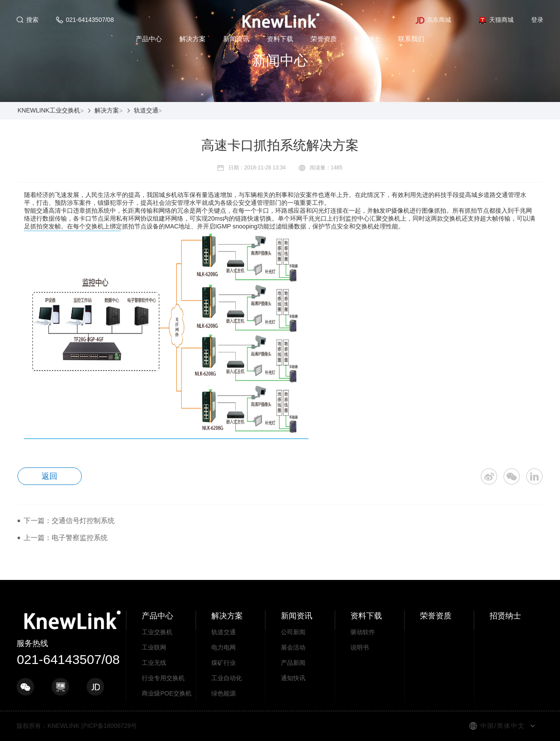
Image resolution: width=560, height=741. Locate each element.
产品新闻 (293, 663)
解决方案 (192, 39)
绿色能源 (224, 693)
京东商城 (433, 20)
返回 (50, 476)
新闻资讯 (236, 39)
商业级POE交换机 (167, 693)
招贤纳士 (367, 39)
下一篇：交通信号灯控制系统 (69, 521)
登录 (537, 20)
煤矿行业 (224, 663)
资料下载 (280, 39)
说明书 (360, 647)
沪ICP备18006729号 (109, 726)
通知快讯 (293, 678)
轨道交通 (146, 110)
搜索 (32, 20)
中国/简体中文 (503, 726)
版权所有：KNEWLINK (48, 726)
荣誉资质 (324, 39)
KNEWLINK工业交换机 (49, 110)
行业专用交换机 (163, 678)
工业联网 (154, 647)
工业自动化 (227, 678)
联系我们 (411, 39)
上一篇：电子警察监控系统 (66, 538)
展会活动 (293, 647)
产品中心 (149, 39)
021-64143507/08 (90, 20)
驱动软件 (363, 632)
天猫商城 (496, 20)
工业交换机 (157, 632)
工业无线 (154, 663)
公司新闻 (293, 632)
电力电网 (224, 647)
